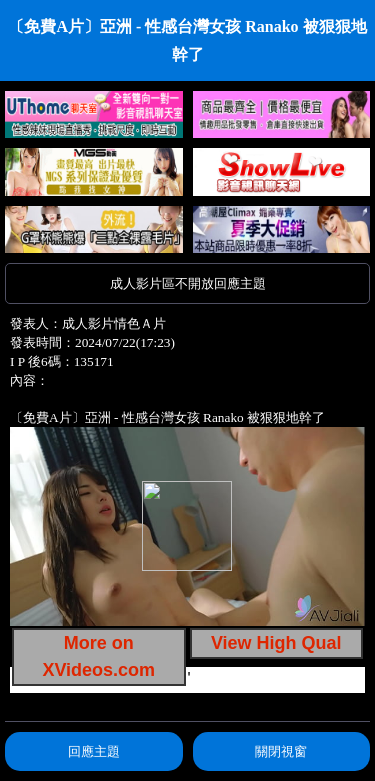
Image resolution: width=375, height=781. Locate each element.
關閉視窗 (281, 751)
